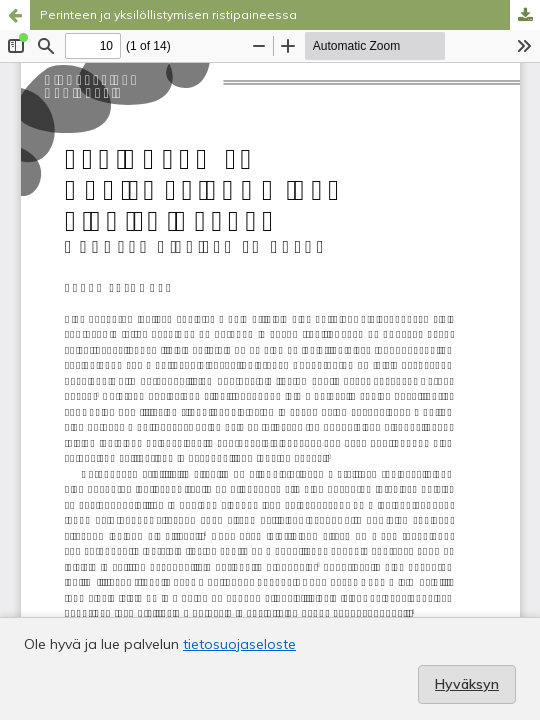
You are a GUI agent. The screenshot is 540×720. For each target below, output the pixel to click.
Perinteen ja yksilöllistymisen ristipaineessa (168, 14)
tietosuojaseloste (239, 644)
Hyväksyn (467, 684)
